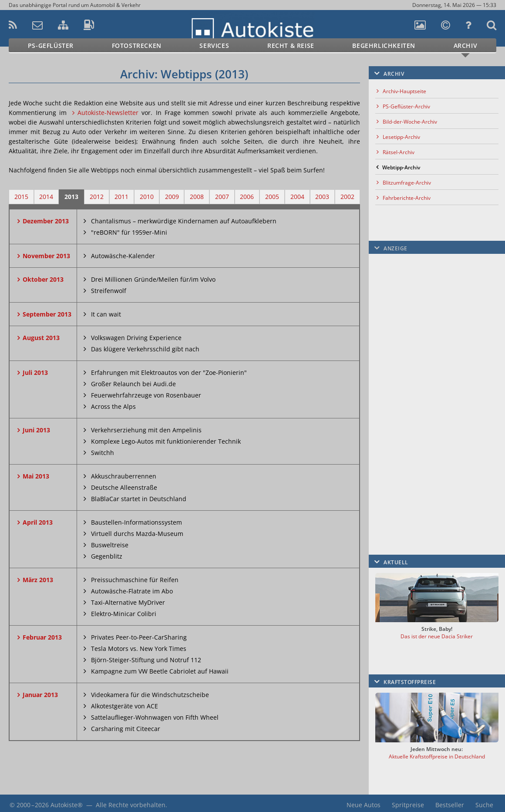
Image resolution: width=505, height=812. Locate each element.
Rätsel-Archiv (399, 152)
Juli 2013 (35, 372)
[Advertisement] (435, 390)
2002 (347, 197)
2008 (197, 197)
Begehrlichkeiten (384, 45)
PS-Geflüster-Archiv (406, 106)
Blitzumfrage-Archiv (407, 183)
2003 (322, 197)
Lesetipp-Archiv (401, 137)
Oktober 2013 (43, 279)
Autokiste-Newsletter (108, 113)
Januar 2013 (40, 695)
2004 (297, 197)
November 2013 (46, 256)
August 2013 (41, 338)
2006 (247, 197)
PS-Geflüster (51, 45)
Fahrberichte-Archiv (407, 198)
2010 (147, 197)
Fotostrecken (137, 45)
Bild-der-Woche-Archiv (410, 122)
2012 (97, 197)
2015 (21, 197)
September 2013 (47, 314)
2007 (222, 197)
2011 (121, 197)
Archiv (466, 45)
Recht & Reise (291, 45)
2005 (272, 197)
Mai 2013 (36, 476)
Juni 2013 (36, 430)
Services (214, 45)
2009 (172, 197)
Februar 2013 (42, 637)
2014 (46, 197)
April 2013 (38, 522)
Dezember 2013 (46, 221)
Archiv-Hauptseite (404, 91)
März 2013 (38, 580)
